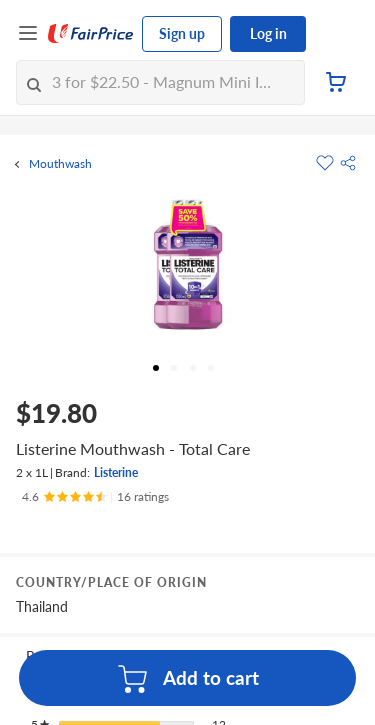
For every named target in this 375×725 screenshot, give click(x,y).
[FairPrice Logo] (91, 34)
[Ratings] (95, 497)
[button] (348, 163)
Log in (268, 33)
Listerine (116, 472)
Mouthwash (60, 164)
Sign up (182, 33)
